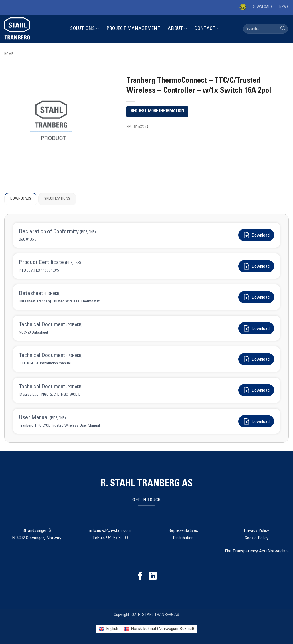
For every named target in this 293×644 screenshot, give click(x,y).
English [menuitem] (112, 629)
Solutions (85, 29)
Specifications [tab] (57, 199)
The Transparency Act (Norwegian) (257, 551)
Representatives (183, 531)
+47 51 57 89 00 (114, 538)
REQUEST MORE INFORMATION (157, 111)
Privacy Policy (256, 531)
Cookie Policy (257, 538)
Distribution (183, 538)
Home (9, 55)
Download (256, 235)
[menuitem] (108, 629)
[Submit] (283, 29)
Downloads (262, 7)
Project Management (133, 29)
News (284, 7)
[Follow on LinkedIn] (153, 576)
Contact (207, 29)
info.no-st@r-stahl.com (110, 531)
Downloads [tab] (21, 199)
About (177, 29)
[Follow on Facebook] (140, 576)
